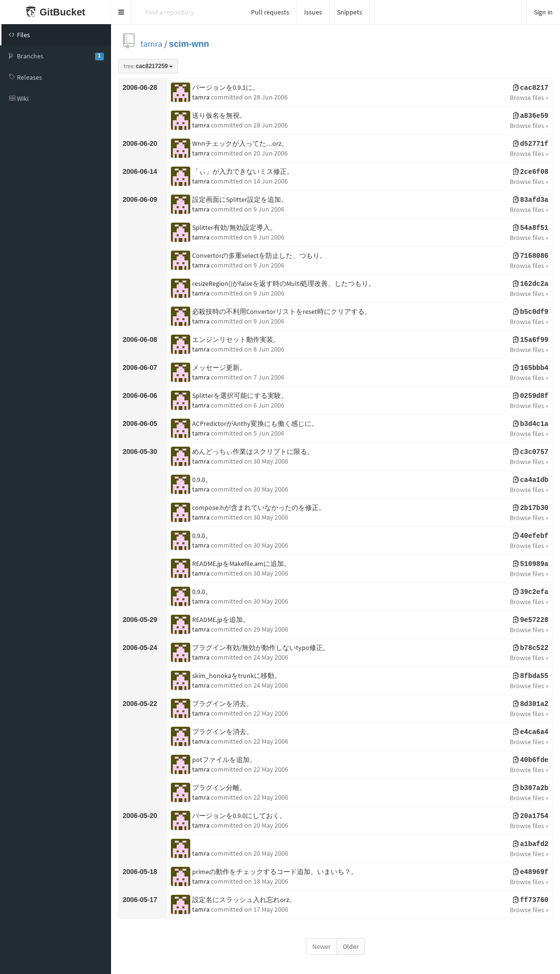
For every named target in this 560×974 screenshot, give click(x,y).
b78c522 (531, 648)
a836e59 (531, 116)
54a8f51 (531, 228)
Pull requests (270, 12)
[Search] (188, 12)
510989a (531, 564)
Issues (313, 12)
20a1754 (531, 816)
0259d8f (531, 396)
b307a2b (531, 788)
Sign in (543, 12)
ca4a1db (531, 480)
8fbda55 (531, 676)
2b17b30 (531, 508)
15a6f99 (531, 340)
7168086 (531, 256)
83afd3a (531, 200)
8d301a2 (531, 704)
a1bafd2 (531, 844)
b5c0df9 (531, 312)
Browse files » (529, 98)
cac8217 (531, 88)
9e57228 (531, 620)
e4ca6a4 (531, 732)
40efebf (531, 536)
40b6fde (531, 760)
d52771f (531, 144)
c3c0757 (531, 452)
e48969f (531, 872)
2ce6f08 (531, 172)
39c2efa (531, 592)
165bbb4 (531, 368)
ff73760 (531, 900)
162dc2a (531, 284)
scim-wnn (189, 44)
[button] (121, 12)
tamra (151, 44)
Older (351, 946)
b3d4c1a (531, 424)
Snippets (350, 12)
